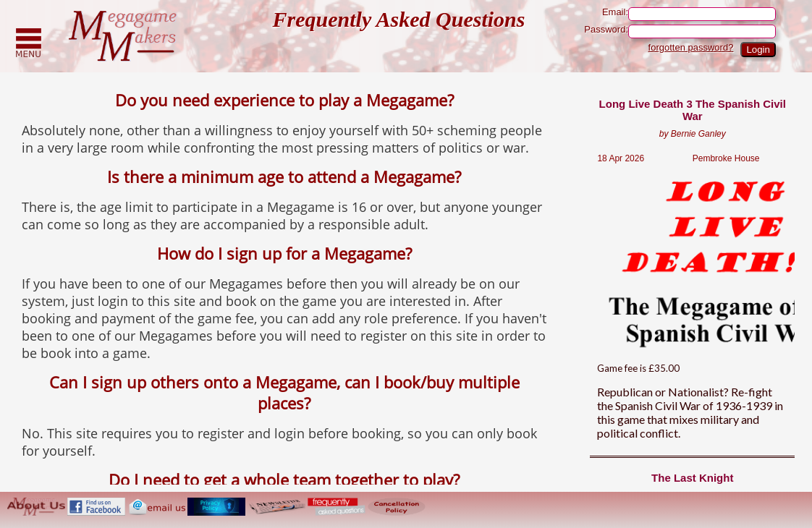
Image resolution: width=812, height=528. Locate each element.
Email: (689, 14)
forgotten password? (691, 47)
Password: (680, 31)
